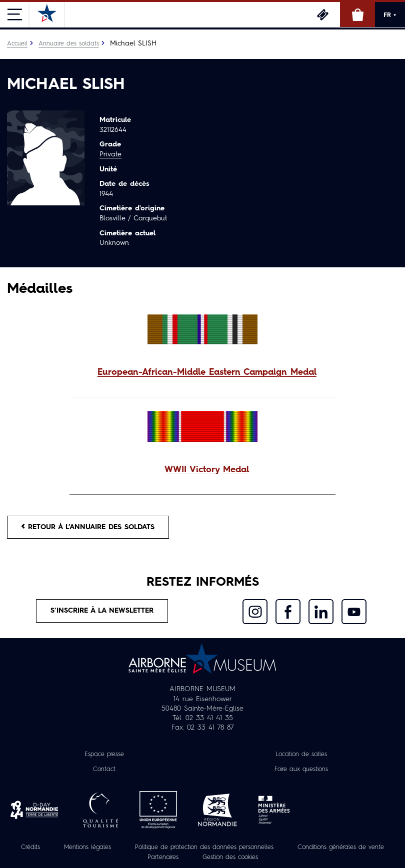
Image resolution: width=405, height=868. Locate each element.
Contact (104, 770)
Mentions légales (87, 848)
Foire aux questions (301, 770)
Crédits (30, 848)
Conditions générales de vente (341, 848)
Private (110, 154)
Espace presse (104, 755)
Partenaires (163, 858)
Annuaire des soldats (69, 44)
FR (390, 15)
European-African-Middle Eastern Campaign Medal (207, 373)
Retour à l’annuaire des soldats (88, 527)
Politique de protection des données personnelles (204, 848)
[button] (202, 373)
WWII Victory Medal (207, 470)
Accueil (17, 44)
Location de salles (301, 755)
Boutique (357, 14)
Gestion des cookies (230, 858)
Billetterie (322, 14)
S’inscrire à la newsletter (102, 611)
